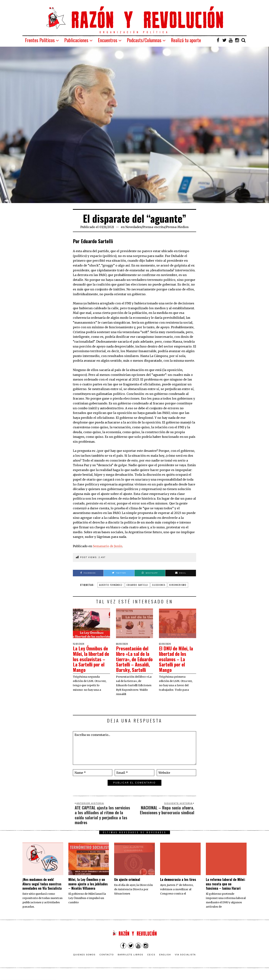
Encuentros (108, 40)
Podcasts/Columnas (144, 40)
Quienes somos (84, 960)
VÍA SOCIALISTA (185, 960)
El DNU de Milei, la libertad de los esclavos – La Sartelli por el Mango (177, 659)
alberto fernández (111, 585)
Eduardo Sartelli (137, 585)
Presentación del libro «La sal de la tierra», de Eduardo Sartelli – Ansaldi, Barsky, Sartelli (134, 662)
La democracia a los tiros (178, 885)
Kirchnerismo (178, 585)
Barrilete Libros (130, 960)
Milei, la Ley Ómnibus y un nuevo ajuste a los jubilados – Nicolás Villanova (88, 889)
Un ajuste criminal (127, 885)
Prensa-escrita (154, 227)
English (165, 960)
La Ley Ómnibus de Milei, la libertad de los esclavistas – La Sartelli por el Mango (91, 659)
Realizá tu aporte (186, 40)
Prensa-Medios (177, 227)
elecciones (159, 585)
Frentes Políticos (40, 40)
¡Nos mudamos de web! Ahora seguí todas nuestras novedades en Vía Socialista (42, 889)
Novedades (133, 227)
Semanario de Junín (108, 546)
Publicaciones (76, 40)
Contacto (107, 960)
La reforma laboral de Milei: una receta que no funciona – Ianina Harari (226, 889)
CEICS (151, 960)
